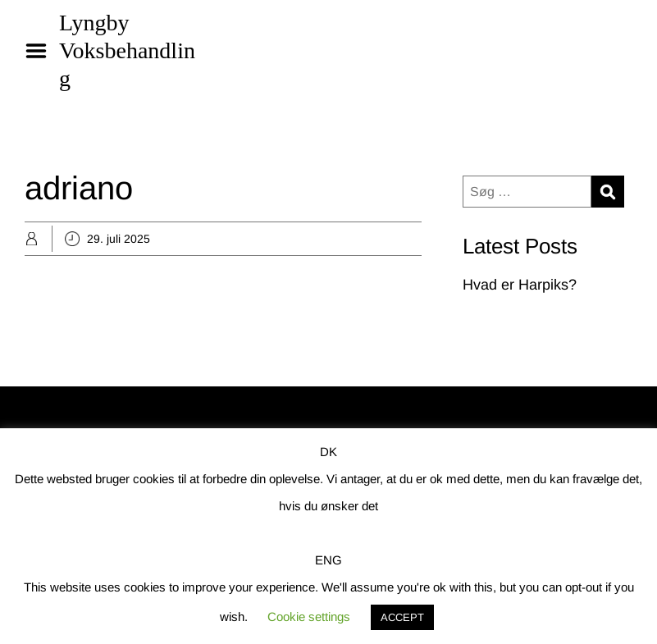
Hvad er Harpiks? (520, 285)
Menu (42, 51)
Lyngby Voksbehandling (127, 50)
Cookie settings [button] (309, 617)
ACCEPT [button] (402, 617)
